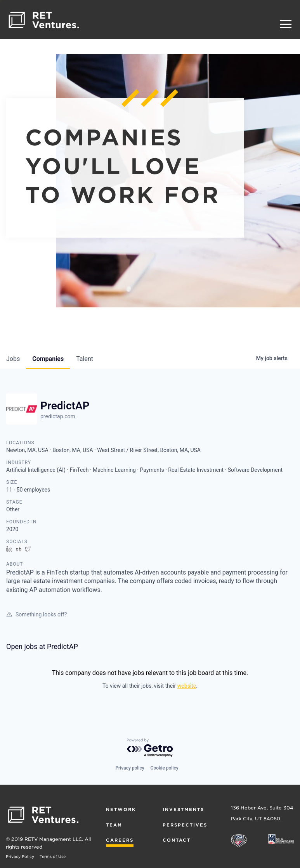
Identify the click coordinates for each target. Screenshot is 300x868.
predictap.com (58, 416)
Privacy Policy (20, 856)
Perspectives (185, 825)
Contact (177, 840)
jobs (13, 359)
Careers (120, 840)
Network (121, 809)
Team (114, 825)
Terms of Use (53, 856)
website (187, 686)
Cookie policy (165, 768)
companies (48, 359)
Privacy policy (130, 768)
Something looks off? (36, 614)
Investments (183, 809)
